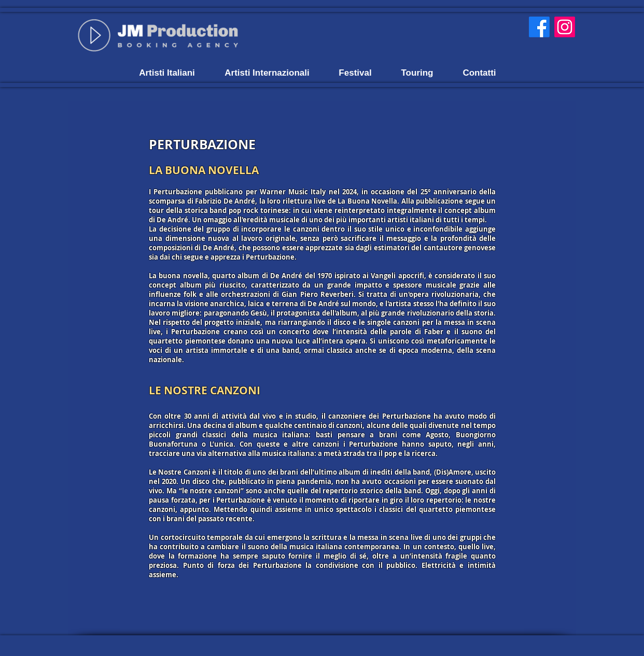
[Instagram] (565, 27)
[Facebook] (539, 27)
